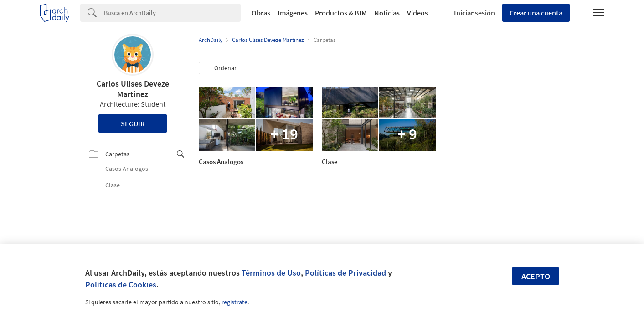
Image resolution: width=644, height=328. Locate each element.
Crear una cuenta (536, 13)
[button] (221, 68)
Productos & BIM (341, 13)
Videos (417, 13)
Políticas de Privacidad (345, 273)
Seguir (133, 123)
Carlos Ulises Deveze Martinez (133, 89)
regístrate (234, 302)
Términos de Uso (271, 273)
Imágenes (293, 13)
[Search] (172, 13)
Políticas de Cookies (121, 284)
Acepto (536, 276)
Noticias (387, 13)
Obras (261, 13)
